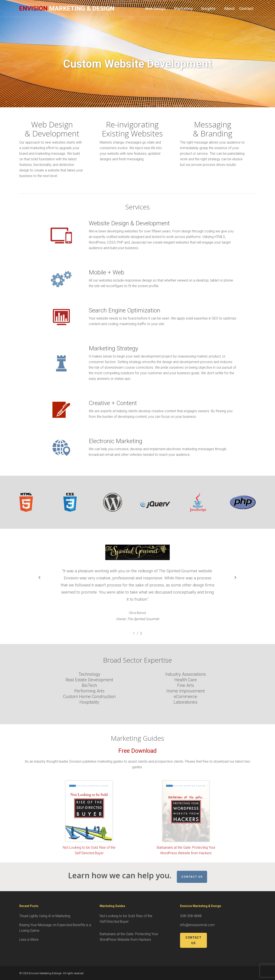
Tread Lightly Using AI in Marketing (45, 916)
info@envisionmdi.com (197, 925)
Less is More (29, 940)
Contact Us (192, 877)
